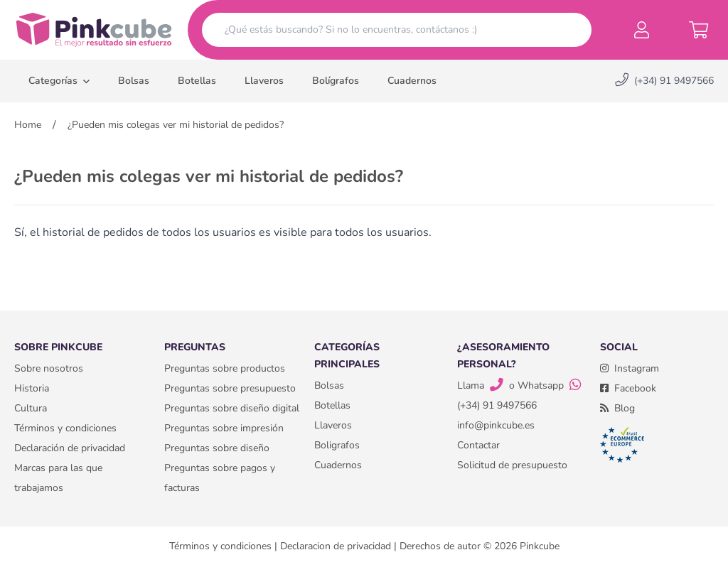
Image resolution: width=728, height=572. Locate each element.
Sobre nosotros (49, 368)
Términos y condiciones (65, 428)
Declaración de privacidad (70, 448)
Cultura (31, 408)
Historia (32, 388)
